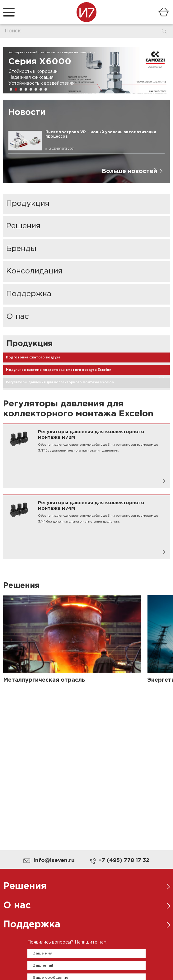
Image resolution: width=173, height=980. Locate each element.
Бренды (21, 249)
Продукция (28, 204)
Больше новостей (129, 171)
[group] (86, 70)
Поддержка (29, 294)
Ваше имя (42, 953)
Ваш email (43, 966)
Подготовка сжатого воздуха (33, 358)
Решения (23, 226)
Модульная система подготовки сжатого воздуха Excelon (59, 370)
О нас (18, 317)
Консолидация (34, 271)
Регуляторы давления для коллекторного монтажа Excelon (60, 383)
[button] (11, 89)
